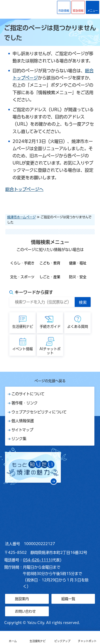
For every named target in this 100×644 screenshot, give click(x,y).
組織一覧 (68, 599)
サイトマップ (22, 430)
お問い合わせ (25, 611)
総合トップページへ (24, 189)
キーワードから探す (34, 292)
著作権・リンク (25, 403)
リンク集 (19, 439)
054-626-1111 (37, 560)
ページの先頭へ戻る (50, 381)
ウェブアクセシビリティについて (39, 412)
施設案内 (22, 599)
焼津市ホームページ (21, 217)
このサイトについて (28, 394)
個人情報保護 (23, 421)
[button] (78, 7)
